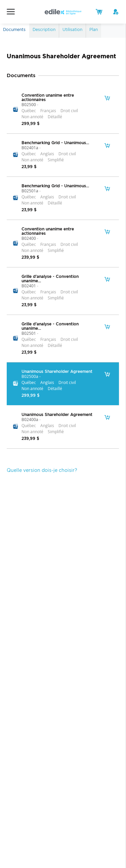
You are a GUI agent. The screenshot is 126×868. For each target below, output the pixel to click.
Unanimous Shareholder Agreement (57, 371)
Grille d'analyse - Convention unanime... (50, 279)
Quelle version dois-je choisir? (42, 470)
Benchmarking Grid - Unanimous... (55, 143)
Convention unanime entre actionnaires (48, 97)
